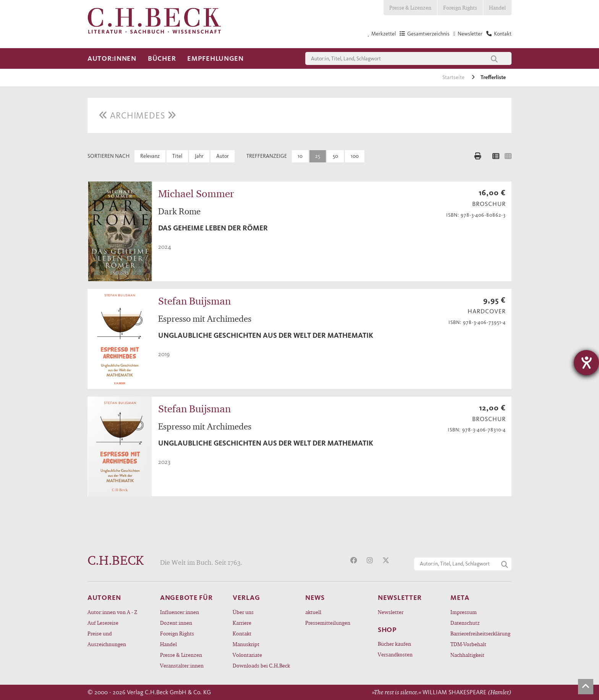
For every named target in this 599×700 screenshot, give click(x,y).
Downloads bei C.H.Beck (261, 665)
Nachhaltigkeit (467, 655)
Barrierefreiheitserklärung (480, 633)
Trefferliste (493, 77)
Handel (497, 7)
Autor (223, 156)
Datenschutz (465, 623)
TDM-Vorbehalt (468, 644)
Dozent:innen (176, 623)
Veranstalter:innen (182, 665)
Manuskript (246, 644)
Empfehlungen (215, 58)
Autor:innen (112, 58)
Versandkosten (395, 654)
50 (335, 156)
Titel (177, 156)
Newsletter (391, 612)
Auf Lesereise (103, 623)
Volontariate (247, 655)
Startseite (454, 77)
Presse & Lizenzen (410, 7)
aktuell (313, 612)
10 (300, 156)
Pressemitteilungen (328, 623)
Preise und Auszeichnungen (107, 639)
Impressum (464, 612)
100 (355, 156)
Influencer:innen (180, 612)
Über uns (243, 612)
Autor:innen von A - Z (112, 612)
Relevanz (150, 156)
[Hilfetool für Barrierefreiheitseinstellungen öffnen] (586, 363)
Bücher (162, 58)
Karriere (242, 623)
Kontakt (242, 633)
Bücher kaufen (394, 644)
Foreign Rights (460, 7)
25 (318, 156)
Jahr (199, 156)
